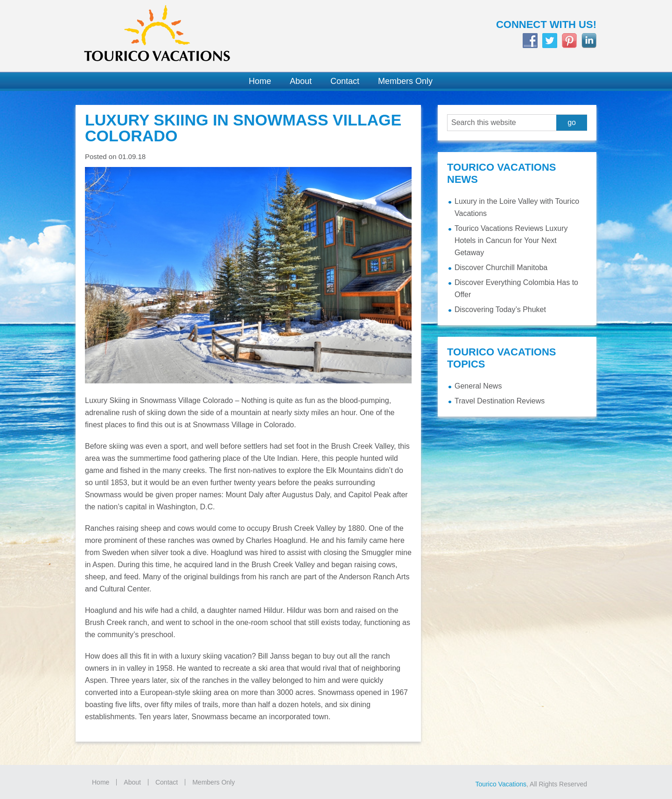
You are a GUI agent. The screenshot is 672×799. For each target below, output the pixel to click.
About (132, 782)
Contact (167, 782)
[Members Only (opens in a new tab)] (401, 81)
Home (101, 782)
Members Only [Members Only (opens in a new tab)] (213, 782)
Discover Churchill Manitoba (501, 267)
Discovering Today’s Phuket (500, 309)
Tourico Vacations (201, 36)
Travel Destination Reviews (500, 401)
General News (478, 386)
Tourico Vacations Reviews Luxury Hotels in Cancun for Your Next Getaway (511, 240)
